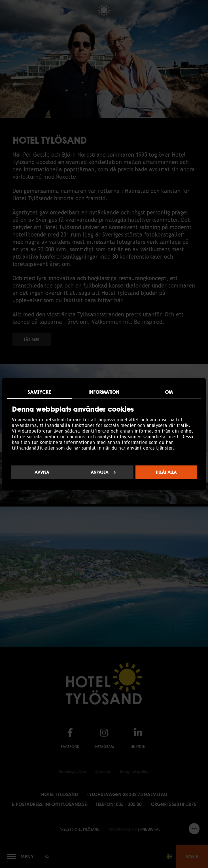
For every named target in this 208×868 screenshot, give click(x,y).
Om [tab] (169, 392)
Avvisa (42, 472)
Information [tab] (104, 392)
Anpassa (103, 472)
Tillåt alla (166, 472)
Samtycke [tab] (39, 392)
